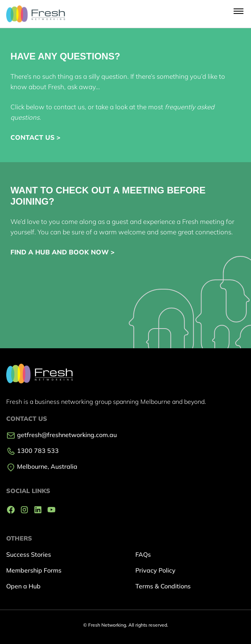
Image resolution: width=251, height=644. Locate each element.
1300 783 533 (32, 451)
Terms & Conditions (163, 586)
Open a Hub (23, 586)
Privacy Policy (155, 570)
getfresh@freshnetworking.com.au (61, 435)
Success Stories (29, 554)
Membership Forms (34, 570)
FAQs (143, 554)
